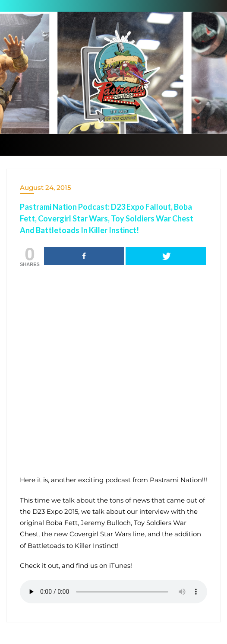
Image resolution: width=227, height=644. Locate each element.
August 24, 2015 (46, 187)
